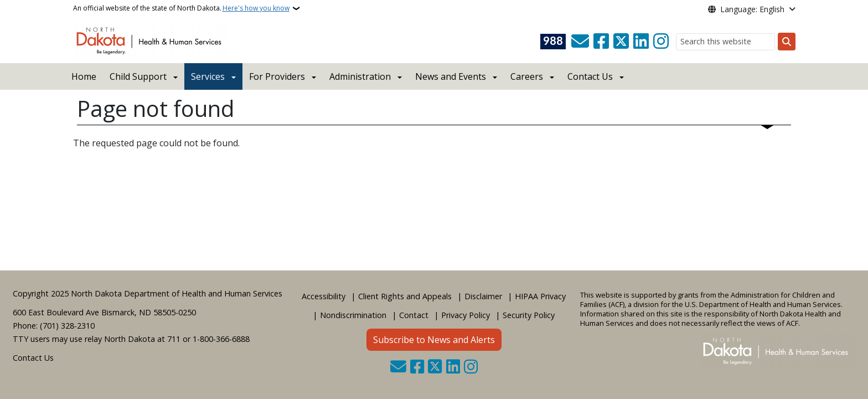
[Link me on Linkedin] (641, 42)
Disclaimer (483, 296)
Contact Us (33, 358)
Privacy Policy (466, 315)
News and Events (451, 76)
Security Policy (529, 315)
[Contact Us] (580, 42)
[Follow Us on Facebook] (601, 42)
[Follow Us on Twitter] (621, 42)
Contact (414, 315)
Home (84, 76)
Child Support (138, 76)
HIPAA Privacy (540, 296)
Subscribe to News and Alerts (434, 340)
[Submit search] (787, 42)
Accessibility (324, 296)
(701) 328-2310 (67, 326)
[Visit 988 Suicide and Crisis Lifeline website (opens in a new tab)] (553, 42)
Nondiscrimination (353, 315)
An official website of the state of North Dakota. (181, 8)
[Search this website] (725, 42)
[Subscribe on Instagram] (661, 42)
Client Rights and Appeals (405, 296)
